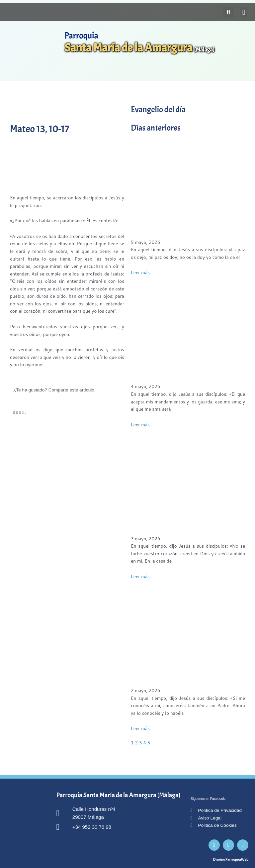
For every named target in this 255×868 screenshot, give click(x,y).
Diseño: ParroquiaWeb (231, 859)
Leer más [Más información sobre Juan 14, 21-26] (140, 425)
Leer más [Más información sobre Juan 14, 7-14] (140, 728)
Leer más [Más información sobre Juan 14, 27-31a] (140, 272)
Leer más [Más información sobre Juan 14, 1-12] (140, 576)
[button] (244, 12)
